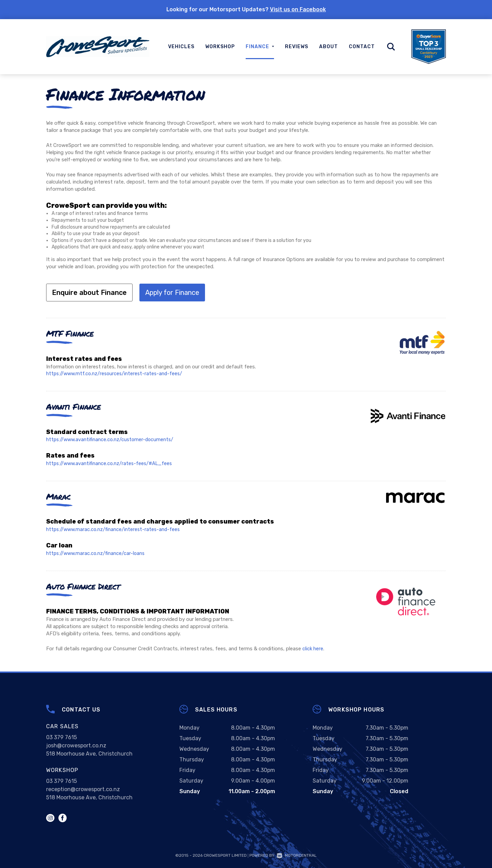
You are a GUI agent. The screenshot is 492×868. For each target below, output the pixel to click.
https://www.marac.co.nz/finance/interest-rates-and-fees (115, 529)
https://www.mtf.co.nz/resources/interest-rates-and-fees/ (116, 374)
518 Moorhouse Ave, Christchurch (89, 753)
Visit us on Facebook (298, 9)
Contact (362, 47)
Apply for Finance (172, 293)
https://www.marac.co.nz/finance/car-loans (97, 553)
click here (313, 648)
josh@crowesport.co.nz (76, 745)
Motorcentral (297, 855)
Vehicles (181, 47)
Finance (260, 47)
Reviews (297, 47)
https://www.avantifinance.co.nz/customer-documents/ (112, 439)
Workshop (220, 47)
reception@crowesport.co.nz (83, 789)
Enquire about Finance (89, 293)
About (329, 47)
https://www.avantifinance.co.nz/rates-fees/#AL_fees (111, 463)
